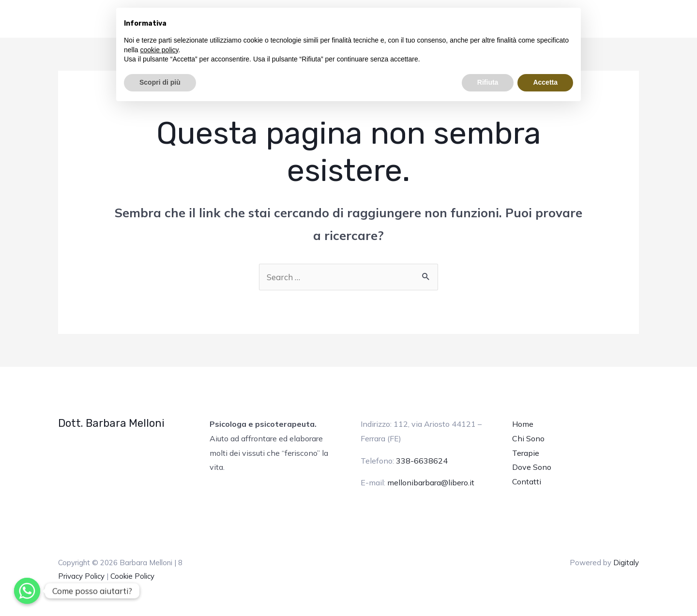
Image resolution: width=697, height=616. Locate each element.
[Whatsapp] (27, 591)
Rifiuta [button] (488, 82)
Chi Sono (528, 438)
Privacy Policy (81, 576)
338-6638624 (422, 461)
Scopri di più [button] (160, 82)
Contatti (527, 481)
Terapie (526, 453)
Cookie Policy (132, 576)
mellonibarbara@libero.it (431, 482)
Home (523, 424)
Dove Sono (532, 467)
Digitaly (626, 563)
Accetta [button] (545, 82)
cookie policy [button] (159, 50)
